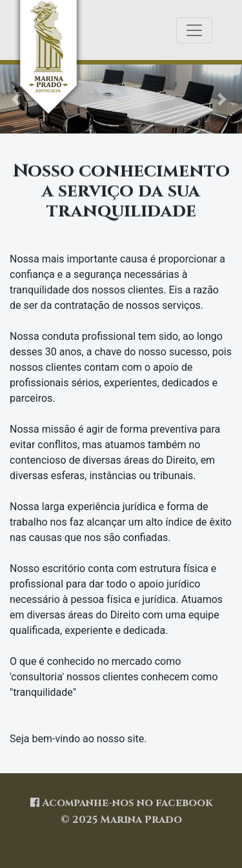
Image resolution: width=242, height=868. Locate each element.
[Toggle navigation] (194, 30)
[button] (224, 99)
